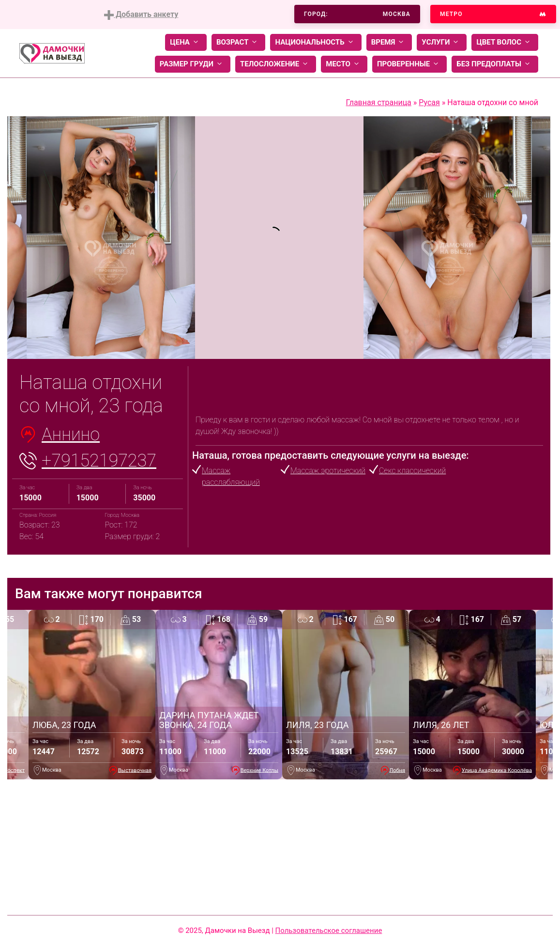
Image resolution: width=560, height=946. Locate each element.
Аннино (71, 434)
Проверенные (409, 64)
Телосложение (276, 64)
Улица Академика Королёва (497, 770)
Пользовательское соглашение (329, 930)
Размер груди (193, 64)
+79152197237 (99, 461)
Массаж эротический (328, 471)
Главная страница (379, 102)
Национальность (316, 42)
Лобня (397, 770)
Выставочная (135, 770)
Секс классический (412, 471)
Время (389, 42)
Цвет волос (505, 42)
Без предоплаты (495, 64)
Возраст (238, 42)
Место (344, 64)
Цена (186, 42)
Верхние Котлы (259, 770)
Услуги (442, 42)
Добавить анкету (141, 15)
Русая (429, 102)
